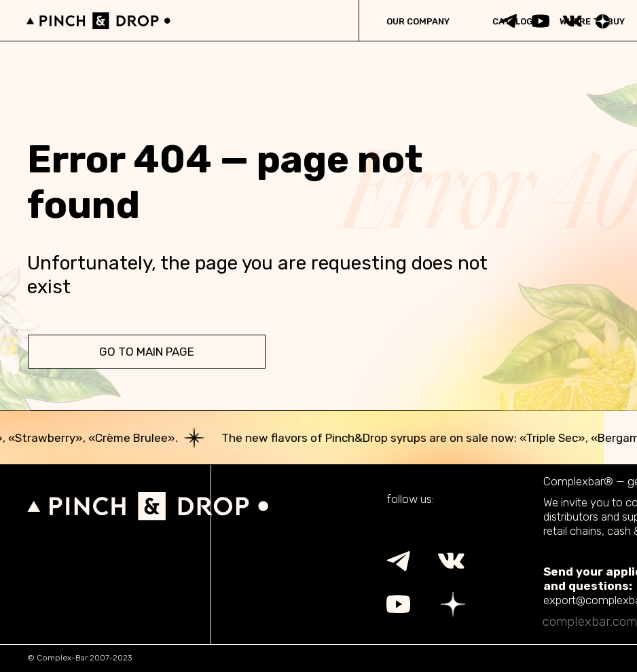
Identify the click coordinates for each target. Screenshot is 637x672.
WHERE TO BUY (592, 21)
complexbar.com (590, 621)
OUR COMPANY (418, 21)
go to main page (147, 352)
